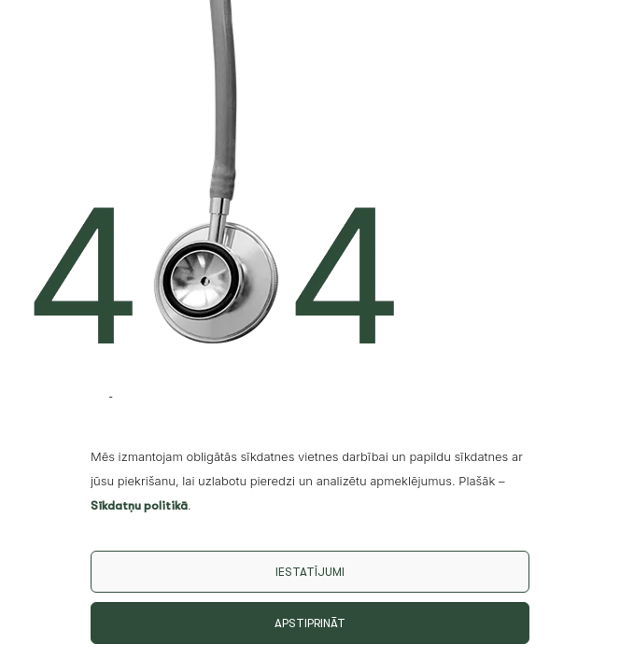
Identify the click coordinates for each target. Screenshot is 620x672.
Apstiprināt (310, 623)
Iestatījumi (310, 572)
